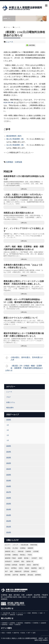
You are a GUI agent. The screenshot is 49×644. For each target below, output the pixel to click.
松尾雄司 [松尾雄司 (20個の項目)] (17, 561)
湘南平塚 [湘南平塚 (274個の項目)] (36, 565)
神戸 (29, 633)
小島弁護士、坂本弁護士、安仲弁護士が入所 (24, 358)
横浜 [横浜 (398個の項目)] (23, 561)
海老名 (23, 633)
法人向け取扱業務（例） (16, 145)
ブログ (8, 397)
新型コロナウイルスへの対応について (21, 318)
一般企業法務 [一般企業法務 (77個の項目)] (24, 545)
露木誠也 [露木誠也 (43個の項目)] (30, 575)
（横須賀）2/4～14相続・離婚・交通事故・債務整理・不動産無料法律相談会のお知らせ (24, 368)
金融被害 (43, 623)
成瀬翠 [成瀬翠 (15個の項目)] (20, 558)
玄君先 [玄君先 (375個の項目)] (21, 568)
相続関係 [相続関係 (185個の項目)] (34, 568)
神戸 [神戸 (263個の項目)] (6, 571)
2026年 (9, 420)
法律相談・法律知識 (14, 162)
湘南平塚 (16, 633)
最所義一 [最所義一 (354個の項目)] (27, 558)
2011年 (9, 527)
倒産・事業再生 (33, 613)
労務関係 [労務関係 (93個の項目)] (28, 551)
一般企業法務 (6, 613)
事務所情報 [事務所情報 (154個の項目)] (34, 545)
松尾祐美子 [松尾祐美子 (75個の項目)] (8, 561)
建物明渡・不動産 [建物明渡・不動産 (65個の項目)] (10, 558)
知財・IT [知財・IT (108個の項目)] (41, 568)
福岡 (34, 633)
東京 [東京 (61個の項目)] (41, 558)
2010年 (9, 532)
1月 (8, 440)
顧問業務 (20, 615)
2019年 (9, 480)
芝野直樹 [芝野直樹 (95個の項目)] (26, 571)
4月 (8, 425)
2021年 (9, 469)
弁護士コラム (11, 402)
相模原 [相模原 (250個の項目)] (27, 568)
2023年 (9, 457)
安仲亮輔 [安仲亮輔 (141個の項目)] (8, 555)
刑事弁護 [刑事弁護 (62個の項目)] (21, 551)
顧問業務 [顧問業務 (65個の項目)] (38, 575)
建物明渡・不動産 (7, 625)
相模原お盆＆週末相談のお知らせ (19, 213)
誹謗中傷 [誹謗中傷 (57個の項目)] (15, 575)
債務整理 (5, 623)
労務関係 (36, 623)
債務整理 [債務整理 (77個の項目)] (30, 548)
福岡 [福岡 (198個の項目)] (11, 571)
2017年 (9, 492)
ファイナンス (22, 613)
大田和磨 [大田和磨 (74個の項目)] (36, 551)
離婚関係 (28, 623)
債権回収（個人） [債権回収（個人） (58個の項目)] (10, 551)
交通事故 (13, 623)
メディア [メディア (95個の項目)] (15, 545)
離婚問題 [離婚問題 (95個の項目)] (23, 575)
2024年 (9, 452)
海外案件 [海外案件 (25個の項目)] (22, 565)
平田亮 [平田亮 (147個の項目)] (30, 555)
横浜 (3, 633)
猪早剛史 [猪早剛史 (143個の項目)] (14, 568)
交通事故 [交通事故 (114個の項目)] (23, 548)
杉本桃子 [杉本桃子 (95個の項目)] (34, 558)
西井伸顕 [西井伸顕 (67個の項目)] (8, 575)
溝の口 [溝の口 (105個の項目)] (7, 568)
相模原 (9, 633)
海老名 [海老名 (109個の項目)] (29, 565)
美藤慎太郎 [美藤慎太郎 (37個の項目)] (18, 571)
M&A (14, 613)
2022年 (9, 463)
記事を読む (24, 189)
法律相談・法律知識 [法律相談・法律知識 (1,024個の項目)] (11, 565)
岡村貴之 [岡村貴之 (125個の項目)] (23, 555)
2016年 (9, 498)
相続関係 (20, 623)
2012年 (9, 521)
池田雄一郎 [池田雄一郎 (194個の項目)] (30, 561)
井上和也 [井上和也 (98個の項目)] (8, 548)
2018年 (9, 486)
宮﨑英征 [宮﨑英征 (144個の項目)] (15, 555)
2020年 (9, 475)
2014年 (9, 509)
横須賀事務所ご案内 (14, 136)
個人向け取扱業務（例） (16, 139)
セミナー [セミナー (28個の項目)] (8, 545)
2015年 (9, 504)
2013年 (9, 515)
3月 (8, 430)
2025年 (9, 446)
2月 (8, 435)
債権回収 (13, 615)
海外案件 (5, 615)
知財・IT (42, 613)
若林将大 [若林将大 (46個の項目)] (34, 571)
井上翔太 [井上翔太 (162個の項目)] (15, 548)
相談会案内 (10, 408)
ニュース (9, 42)
